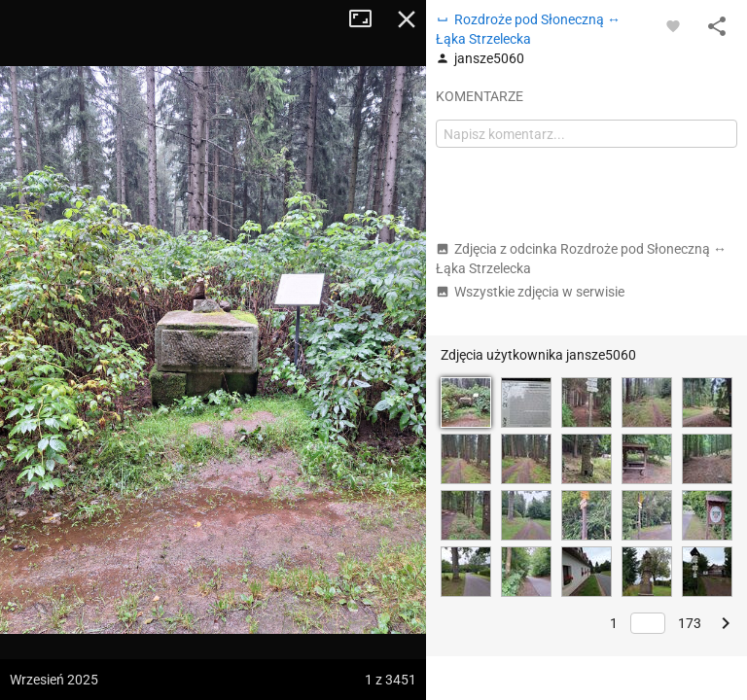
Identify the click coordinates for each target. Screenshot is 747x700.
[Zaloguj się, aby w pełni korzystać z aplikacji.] (673, 25)
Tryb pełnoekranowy (368, 19)
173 (690, 623)
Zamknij (407, 19)
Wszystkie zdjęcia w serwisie (530, 292)
